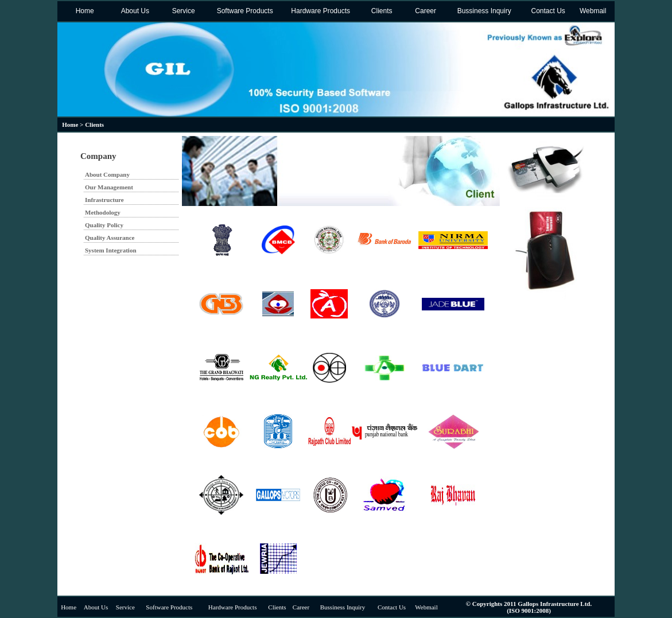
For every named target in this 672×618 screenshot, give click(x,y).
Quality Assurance (110, 238)
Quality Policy (104, 225)
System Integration (111, 250)
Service (182, 11)
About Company (107, 174)
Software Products (244, 11)
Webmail (592, 11)
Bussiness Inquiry (483, 11)
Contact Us (547, 11)
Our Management (109, 187)
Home (83, 11)
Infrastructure (104, 200)
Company (98, 156)
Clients (380, 11)
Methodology (103, 212)
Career (425, 11)
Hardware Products (320, 11)
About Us (134, 11)
